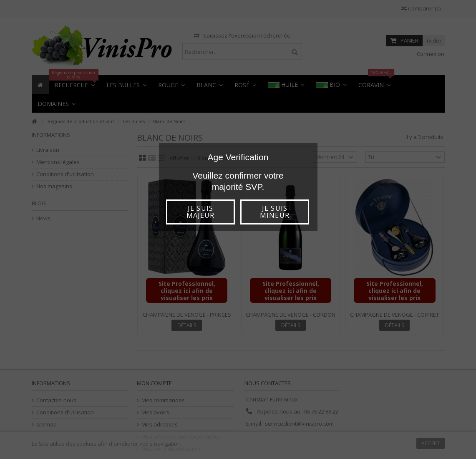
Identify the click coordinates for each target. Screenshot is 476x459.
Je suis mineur (275, 212)
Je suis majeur (200, 212)
